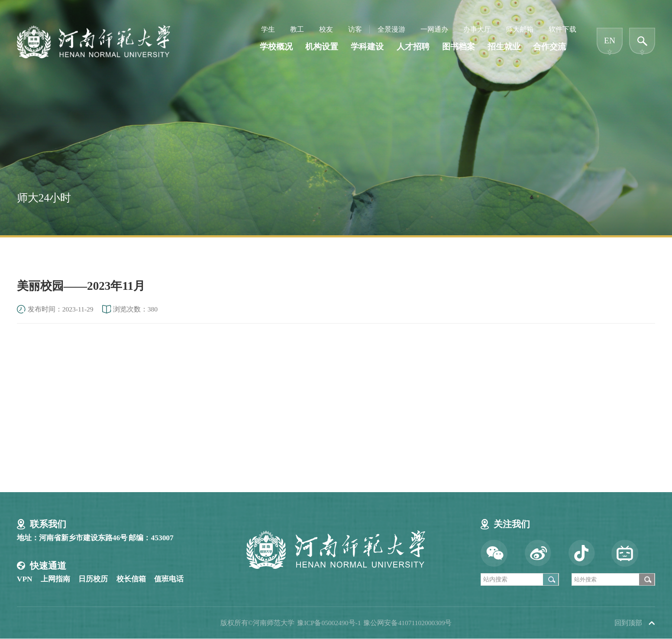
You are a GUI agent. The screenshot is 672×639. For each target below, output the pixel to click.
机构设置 (322, 47)
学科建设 (367, 47)
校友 (326, 29)
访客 (355, 29)
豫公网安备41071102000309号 (407, 623)
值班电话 (169, 579)
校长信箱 (131, 579)
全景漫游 (391, 29)
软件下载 (562, 29)
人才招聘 (413, 47)
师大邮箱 (520, 29)
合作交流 (549, 47)
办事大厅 (477, 29)
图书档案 (459, 47)
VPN (25, 579)
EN (610, 41)
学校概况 (276, 47)
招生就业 (504, 47)
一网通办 (434, 29)
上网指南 (55, 579)
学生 (268, 29)
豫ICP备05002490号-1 (329, 623)
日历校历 (93, 579)
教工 (297, 29)
